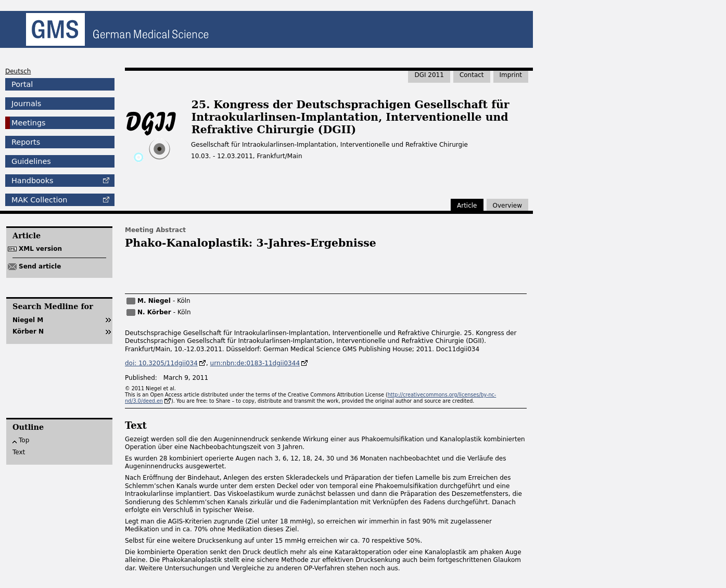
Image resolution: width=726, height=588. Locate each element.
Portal (22, 84)
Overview (508, 206)
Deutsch (18, 71)
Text (19, 452)
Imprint (511, 75)
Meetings (29, 123)
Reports (26, 142)
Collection (39, 200)
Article (467, 206)
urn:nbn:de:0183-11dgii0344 (255, 363)
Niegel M (28, 320)
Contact (472, 75)
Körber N (28, 331)
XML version (40, 249)
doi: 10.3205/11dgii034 (161, 363)
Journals (26, 104)
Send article (40, 266)
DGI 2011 (429, 75)
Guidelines (31, 161)
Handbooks (32, 181)
